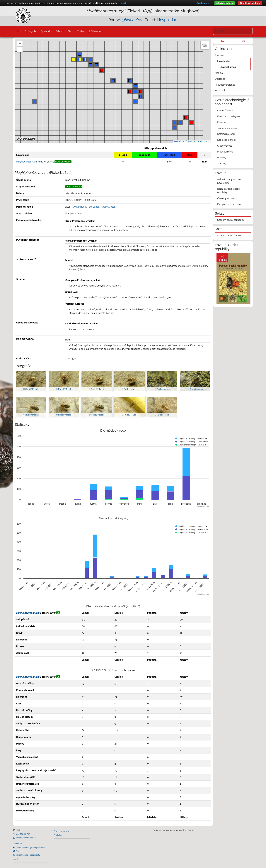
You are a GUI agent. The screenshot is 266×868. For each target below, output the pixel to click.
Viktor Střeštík (108, 207)
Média (80, 31)
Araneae (219, 55)
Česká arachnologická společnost (30, 847)
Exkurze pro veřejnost (229, 116)
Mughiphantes (228, 67)
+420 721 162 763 (23, 834)
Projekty (222, 158)
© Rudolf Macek (31, 389)
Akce (70, 31)
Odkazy (60, 31)
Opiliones (220, 79)
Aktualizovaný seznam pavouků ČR (229, 181)
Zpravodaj (46, 31)
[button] (130, 91)
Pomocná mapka (61, 831)
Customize (203, 3)
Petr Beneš (93, 207)
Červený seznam (226, 198)
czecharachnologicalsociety (28, 855)
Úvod (18, 31)
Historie (221, 122)
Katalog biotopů (226, 134)
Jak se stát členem (227, 128)
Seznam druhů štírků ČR (230, 236)
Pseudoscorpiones (225, 85)
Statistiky (58, 835)
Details (123, 3)
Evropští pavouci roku (229, 204)
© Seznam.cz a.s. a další (198, 142)
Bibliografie (30, 31)
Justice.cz (18, 844)
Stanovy (222, 163)
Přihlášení (96, 31)
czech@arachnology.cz (25, 838)
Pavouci (19, 851)
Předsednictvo (225, 152)
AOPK (16, 859)
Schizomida (221, 90)
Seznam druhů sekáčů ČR (231, 220)
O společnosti (225, 146)
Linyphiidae (167, 20)
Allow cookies (225, 3)
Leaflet (179, 142)
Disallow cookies (250, 3)
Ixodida (219, 73)
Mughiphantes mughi (28, 613)
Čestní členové (225, 110)
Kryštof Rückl (79, 207)
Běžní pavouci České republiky (229, 191)
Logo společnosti (227, 140)
